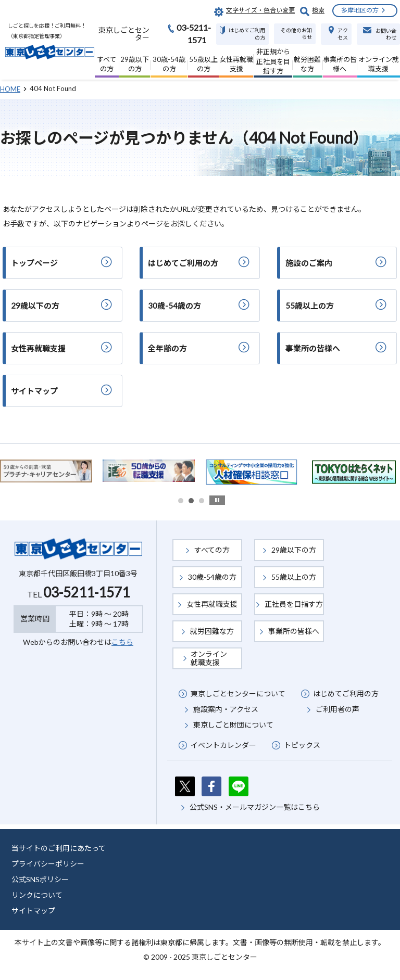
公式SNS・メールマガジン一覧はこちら (255, 807)
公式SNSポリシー (40, 879)
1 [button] (181, 501)
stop (217, 500)
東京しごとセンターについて (238, 693)
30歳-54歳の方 (212, 577)
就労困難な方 (212, 631)
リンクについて (37, 895)
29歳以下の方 (294, 550)
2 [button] (191, 501)
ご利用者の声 (337, 709)
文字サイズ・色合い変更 (260, 10)
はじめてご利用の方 (346, 693)
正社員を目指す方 (294, 604)
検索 (318, 10)
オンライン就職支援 (209, 658)
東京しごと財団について (233, 725)
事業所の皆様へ (294, 631)
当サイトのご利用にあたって (59, 848)
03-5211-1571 (86, 592)
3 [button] (202, 501)
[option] (149, 471)
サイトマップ (33, 911)
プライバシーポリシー (48, 864)
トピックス (302, 745)
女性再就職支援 (212, 604)
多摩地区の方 (360, 10)
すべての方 (212, 550)
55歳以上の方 (294, 577)
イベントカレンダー (223, 745)
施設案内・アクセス (226, 709)
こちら (122, 642)
